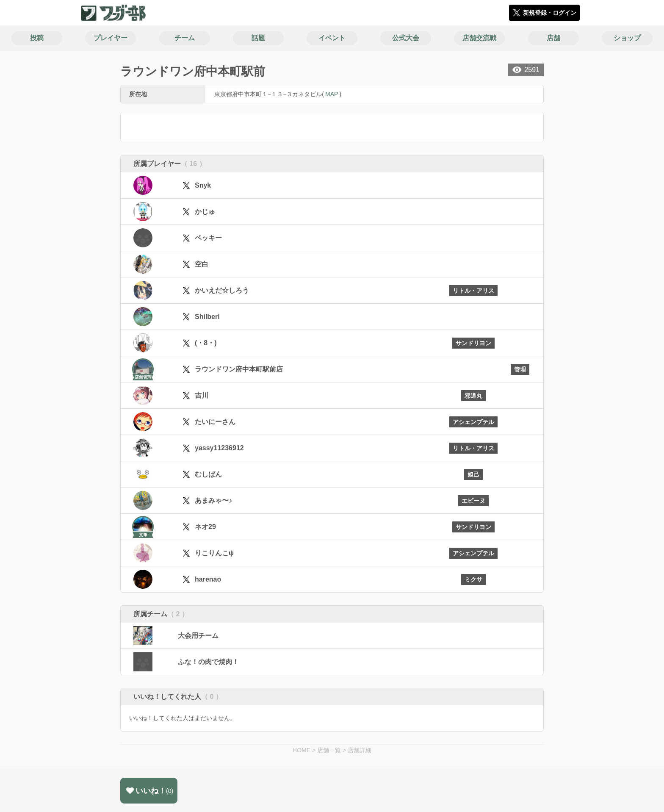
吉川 (202, 395)
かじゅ (205, 212)
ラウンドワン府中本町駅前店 (239, 369)
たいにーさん (215, 422)
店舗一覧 (329, 750)
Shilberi (207, 317)
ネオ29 (205, 527)
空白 (202, 264)
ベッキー (208, 238)
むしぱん (208, 474)
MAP (332, 94)
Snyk (203, 185)
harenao (208, 579)
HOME (302, 750)
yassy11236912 (219, 448)
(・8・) (206, 343)
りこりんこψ (214, 553)
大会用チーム (198, 636)
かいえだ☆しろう (222, 290)
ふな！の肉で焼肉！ (208, 662)
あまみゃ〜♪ (213, 500)
